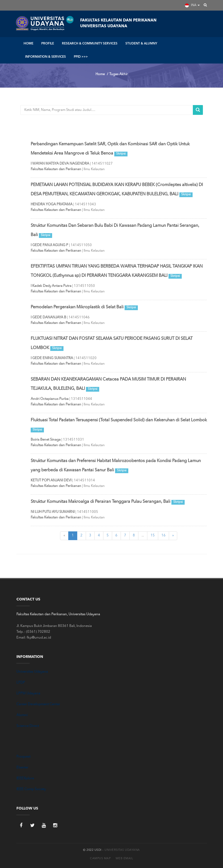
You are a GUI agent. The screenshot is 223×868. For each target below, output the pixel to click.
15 (153, 535)
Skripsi (121, 154)
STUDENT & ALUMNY (141, 44)
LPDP (21, 683)
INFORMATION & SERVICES (45, 57)
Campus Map (100, 859)
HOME (28, 44)
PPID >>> (81, 57)
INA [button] (192, 5)
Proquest (23, 757)
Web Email (124, 859)
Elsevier (22, 768)
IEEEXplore (25, 778)
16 (163, 535)
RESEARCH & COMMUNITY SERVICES (90, 44)
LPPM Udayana (28, 693)
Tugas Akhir (119, 74)
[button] (204, 5)
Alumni (22, 715)
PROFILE (48, 44)
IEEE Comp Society (31, 789)
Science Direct (28, 726)
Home (100, 74)
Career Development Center (38, 704)
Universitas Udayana (32, 672)
